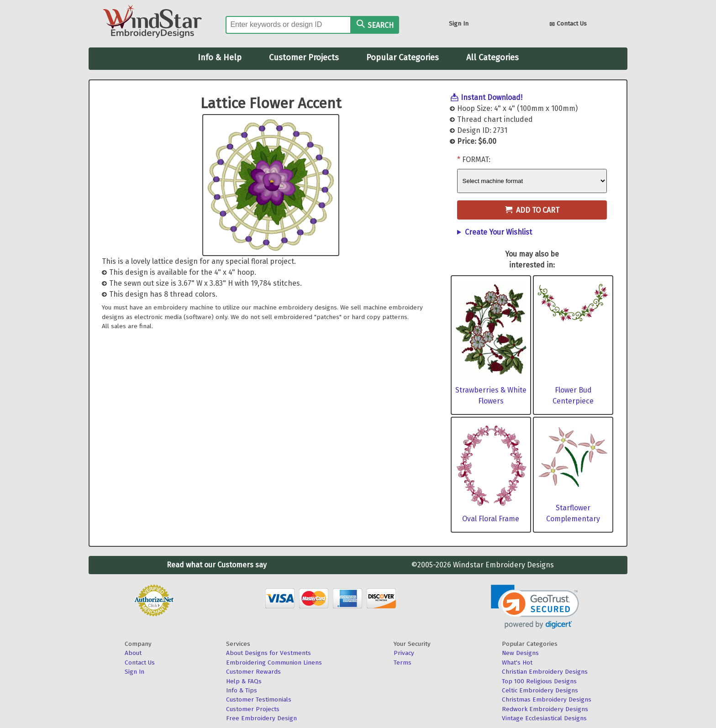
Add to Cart (532, 210)
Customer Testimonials (259, 699)
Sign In (459, 24)
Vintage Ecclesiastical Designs (544, 718)
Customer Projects (304, 58)
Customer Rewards (253, 672)
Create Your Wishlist (498, 232)
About (133, 653)
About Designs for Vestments (268, 653)
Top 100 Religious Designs (539, 681)
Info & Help (220, 58)
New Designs (520, 653)
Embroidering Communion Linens (274, 663)
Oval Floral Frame (491, 519)
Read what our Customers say (217, 565)
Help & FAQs (244, 681)
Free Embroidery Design (261, 718)
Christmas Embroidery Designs (547, 699)
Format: (476, 160)
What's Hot (517, 663)
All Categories (492, 58)
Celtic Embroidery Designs (540, 690)
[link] (535, 607)
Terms (403, 663)
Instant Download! (492, 97)
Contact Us (568, 24)
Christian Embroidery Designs (545, 672)
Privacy (404, 653)
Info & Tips (242, 690)
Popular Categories (403, 58)
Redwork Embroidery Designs (545, 709)
